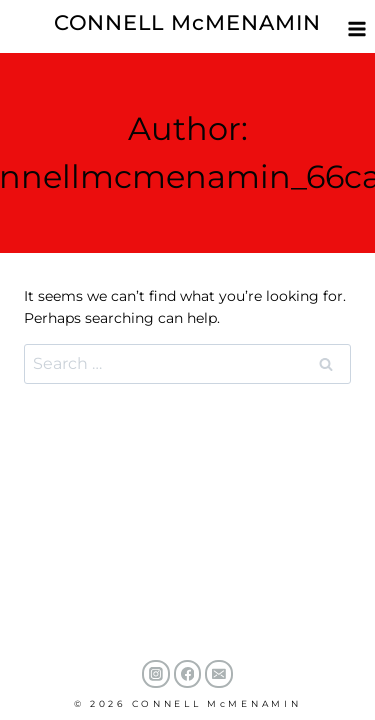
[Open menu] (356, 28)
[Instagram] (156, 674)
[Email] (219, 674)
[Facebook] (188, 674)
